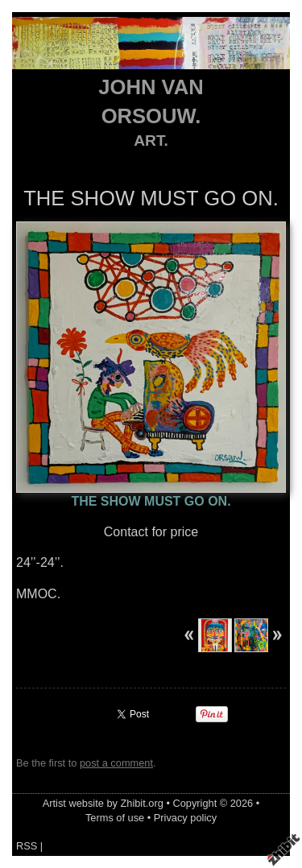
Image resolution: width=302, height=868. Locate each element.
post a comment (116, 763)
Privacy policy (185, 818)
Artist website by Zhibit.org (103, 803)
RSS (27, 846)
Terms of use (115, 818)
